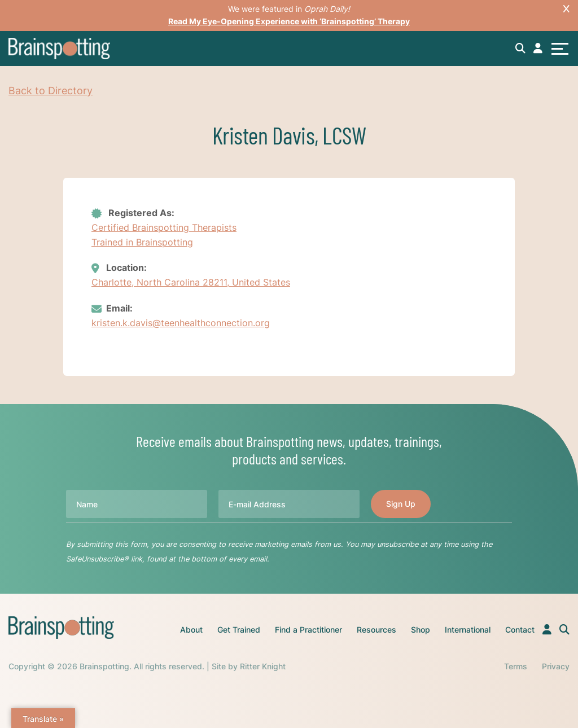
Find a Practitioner (308, 630)
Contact (520, 630)
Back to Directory (51, 91)
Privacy (556, 666)
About (191, 630)
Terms (516, 666)
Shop (421, 630)
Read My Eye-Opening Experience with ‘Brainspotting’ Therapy (289, 21)
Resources (376, 630)
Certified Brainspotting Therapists (164, 227)
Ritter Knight (263, 666)
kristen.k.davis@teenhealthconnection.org (181, 323)
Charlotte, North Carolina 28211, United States (191, 282)
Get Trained (239, 630)
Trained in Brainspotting (142, 242)
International (468, 630)
